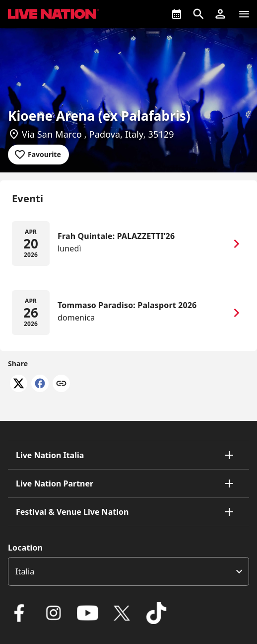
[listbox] (128, 571)
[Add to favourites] (38, 155)
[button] (220, 14)
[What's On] (177, 14)
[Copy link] (61, 384)
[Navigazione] (244, 14)
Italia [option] (25, 571)
